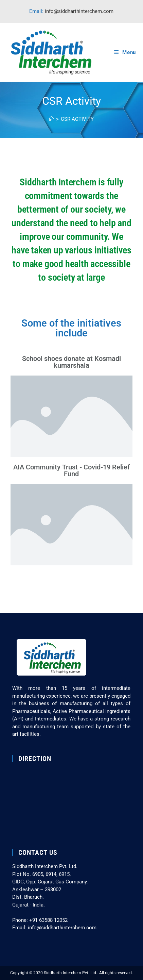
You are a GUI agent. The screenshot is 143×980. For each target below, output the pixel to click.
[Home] (51, 119)
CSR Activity (77, 119)
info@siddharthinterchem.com (79, 11)
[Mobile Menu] (125, 52)
